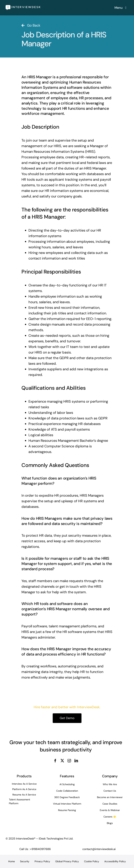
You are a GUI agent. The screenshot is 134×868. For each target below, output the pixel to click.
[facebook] (55, 761)
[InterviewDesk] (23, 7)
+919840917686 (40, 849)
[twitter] (62, 761)
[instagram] (69, 761)
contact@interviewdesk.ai (99, 849)
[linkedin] (76, 761)
